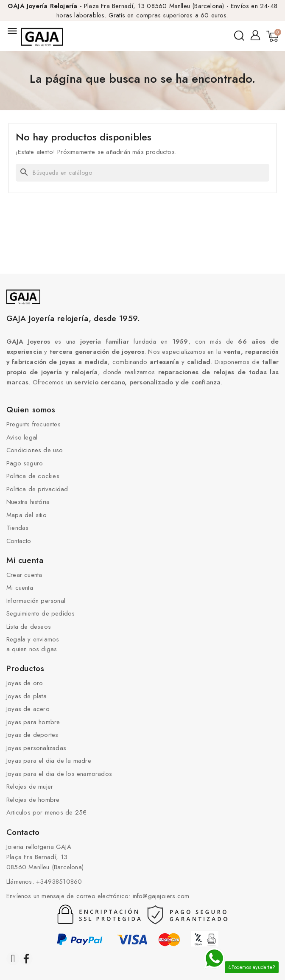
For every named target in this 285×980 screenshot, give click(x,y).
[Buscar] (142, 173)
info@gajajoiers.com (161, 896)
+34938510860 (59, 882)
